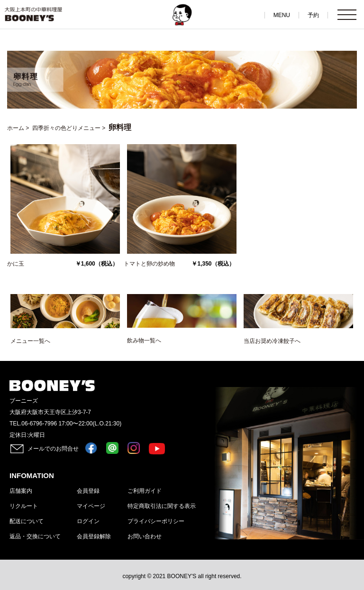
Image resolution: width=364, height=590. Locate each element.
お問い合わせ (145, 536)
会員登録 (88, 491)
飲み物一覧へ (144, 341)
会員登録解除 (94, 536)
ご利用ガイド (145, 491)
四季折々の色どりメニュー (66, 128)
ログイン (88, 521)
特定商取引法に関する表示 (162, 506)
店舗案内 (21, 491)
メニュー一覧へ (30, 341)
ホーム (16, 128)
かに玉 (16, 264)
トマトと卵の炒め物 (149, 264)
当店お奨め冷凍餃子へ (272, 341)
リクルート (24, 506)
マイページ (91, 506)
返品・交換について (35, 536)
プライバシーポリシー (156, 521)
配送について (27, 521)
